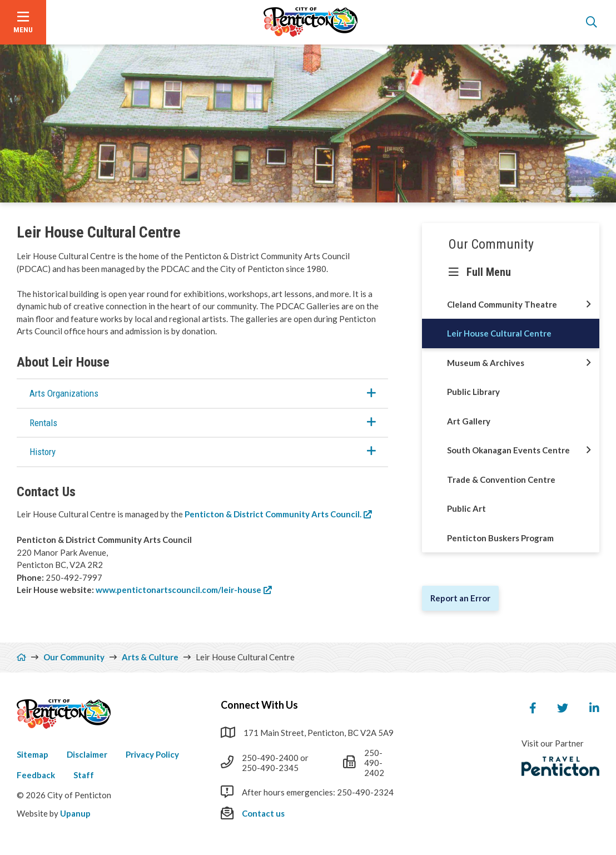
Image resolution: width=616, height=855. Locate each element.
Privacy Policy (152, 754)
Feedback (36, 775)
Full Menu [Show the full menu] (489, 272)
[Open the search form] (592, 22)
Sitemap (33, 754)
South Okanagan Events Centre (508, 450)
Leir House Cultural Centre (499, 333)
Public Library (473, 392)
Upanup (75, 813)
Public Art (466, 508)
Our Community (491, 244)
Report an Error (460, 598)
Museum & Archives (486, 363)
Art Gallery (469, 421)
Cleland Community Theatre (502, 304)
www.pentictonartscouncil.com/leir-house (178, 590)
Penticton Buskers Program (500, 538)
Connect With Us (259, 705)
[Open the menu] (23, 22)
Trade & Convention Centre (501, 480)
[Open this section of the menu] (589, 305)
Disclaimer (87, 754)
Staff (84, 775)
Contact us (263, 813)
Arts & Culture (150, 657)
